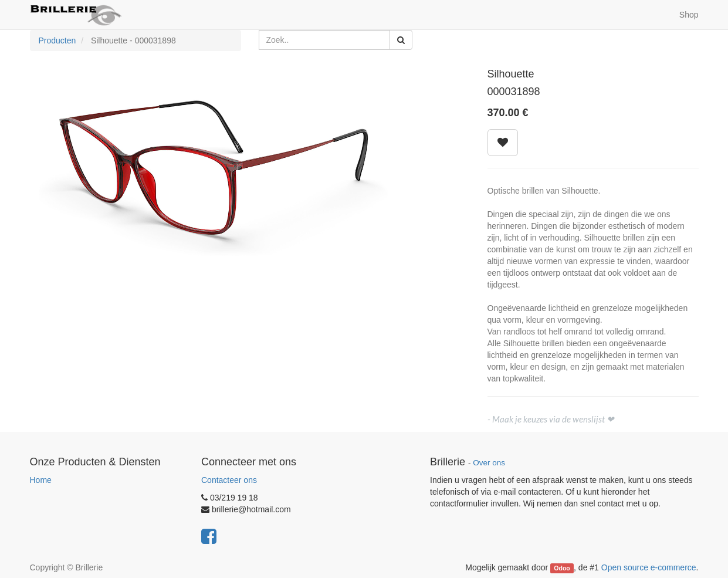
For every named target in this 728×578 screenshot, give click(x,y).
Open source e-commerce (649, 567)
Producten (57, 40)
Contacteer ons (229, 480)
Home (41, 480)
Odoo (562, 568)
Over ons (489, 463)
